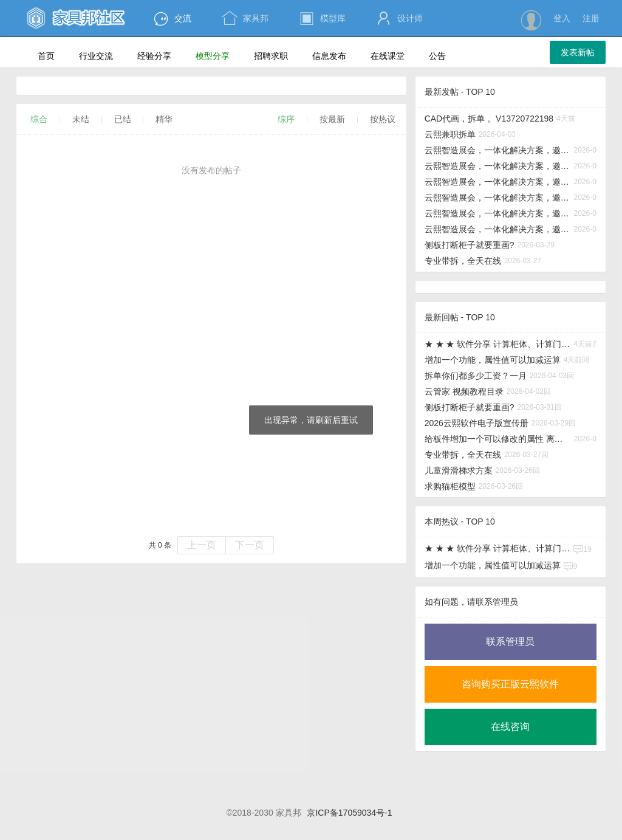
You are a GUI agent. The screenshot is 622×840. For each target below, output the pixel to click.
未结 (81, 119)
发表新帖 (578, 52)
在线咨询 (510, 727)
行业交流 (101, 57)
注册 (591, 18)
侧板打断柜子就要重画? (470, 245)
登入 (562, 18)
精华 (164, 119)
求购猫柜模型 (450, 486)
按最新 (332, 119)
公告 (443, 57)
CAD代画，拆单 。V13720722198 (489, 119)
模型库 (322, 18)
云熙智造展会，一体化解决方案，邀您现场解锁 (498, 150)
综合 (39, 119)
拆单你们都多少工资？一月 (476, 376)
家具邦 (245, 18)
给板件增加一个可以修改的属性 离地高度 (498, 439)
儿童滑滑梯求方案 (459, 470)
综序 (286, 119)
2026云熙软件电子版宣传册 (477, 423)
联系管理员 (510, 642)
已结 (123, 119)
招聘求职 (276, 57)
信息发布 (334, 57)
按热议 (383, 119)
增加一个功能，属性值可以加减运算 (493, 360)
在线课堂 (393, 57)
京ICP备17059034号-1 (349, 813)
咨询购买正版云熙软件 (510, 684)
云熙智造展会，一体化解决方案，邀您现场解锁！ (498, 166)
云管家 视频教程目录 (464, 391)
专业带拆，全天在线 (463, 261)
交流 (172, 18)
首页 (46, 56)
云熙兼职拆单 (450, 134)
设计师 (399, 18)
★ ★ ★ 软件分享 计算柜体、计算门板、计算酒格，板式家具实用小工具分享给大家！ (498, 344)
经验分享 (159, 57)
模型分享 (218, 57)
